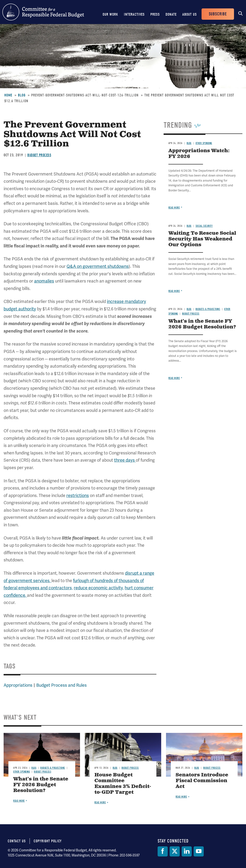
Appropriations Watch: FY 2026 (199, 154)
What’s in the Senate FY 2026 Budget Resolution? (202, 324)
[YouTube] (199, 851)
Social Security (204, 226)
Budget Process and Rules (61, 685)
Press (155, 14)
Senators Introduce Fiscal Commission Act (202, 781)
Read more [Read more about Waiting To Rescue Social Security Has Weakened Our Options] (174, 291)
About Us (190, 14)
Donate (171, 14)
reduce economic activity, (99, 588)
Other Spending (204, 143)
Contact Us (17, 841)
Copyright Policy (48, 841)
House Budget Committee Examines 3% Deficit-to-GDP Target (123, 784)
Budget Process (39, 155)
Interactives (134, 14)
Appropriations (18, 685)
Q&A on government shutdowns (98, 266)
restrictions (78, 495)
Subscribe (218, 14)
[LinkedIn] (187, 851)
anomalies (44, 281)
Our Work (110, 14)
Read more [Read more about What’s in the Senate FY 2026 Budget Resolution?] (174, 378)
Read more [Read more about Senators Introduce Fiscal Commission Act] (181, 797)
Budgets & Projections (208, 309)
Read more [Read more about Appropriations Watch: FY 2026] (174, 208)
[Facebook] (163, 851)
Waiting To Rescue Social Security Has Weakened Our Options (202, 239)
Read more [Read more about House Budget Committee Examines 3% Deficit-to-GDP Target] (100, 802)
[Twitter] (175, 851)
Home (8, 95)
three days (125, 460)
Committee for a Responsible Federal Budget (43, 12)
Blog (22, 95)
